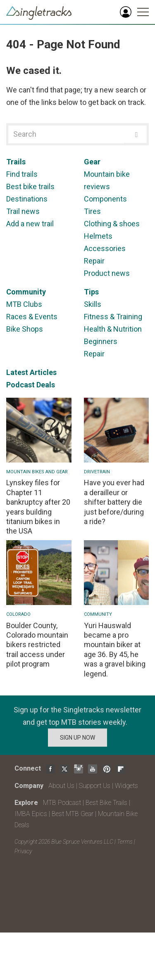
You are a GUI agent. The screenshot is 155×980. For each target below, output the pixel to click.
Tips (91, 292)
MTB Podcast (62, 803)
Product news (107, 273)
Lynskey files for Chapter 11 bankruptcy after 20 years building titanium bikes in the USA (38, 507)
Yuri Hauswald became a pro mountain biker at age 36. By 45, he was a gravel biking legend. (115, 650)
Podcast (20, 385)
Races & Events (32, 317)
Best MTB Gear (73, 814)
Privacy (23, 851)
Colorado (18, 614)
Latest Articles (31, 372)
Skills (93, 304)
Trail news (23, 211)
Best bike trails (30, 186)
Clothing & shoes (112, 224)
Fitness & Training (113, 317)
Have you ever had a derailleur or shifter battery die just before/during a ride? (114, 502)
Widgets (126, 786)
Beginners (101, 341)
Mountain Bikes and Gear (37, 472)
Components (105, 199)
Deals (46, 385)
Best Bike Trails (106, 803)
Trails (16, 162)
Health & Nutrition (113, 329)
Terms (125, 842)
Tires (92, 211)
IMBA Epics (31, 814)
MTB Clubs (24, 304)
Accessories (105, 248)
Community (26, 292)
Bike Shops (25, 329)
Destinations (27, 199)
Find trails (22, 174)
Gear (92, 162)
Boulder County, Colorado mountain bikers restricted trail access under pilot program (37, 645)
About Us (61, 786)
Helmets (98, 236)
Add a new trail (30, 224)
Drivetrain (97, 472)
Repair (94, 261)
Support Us (95, 786)
